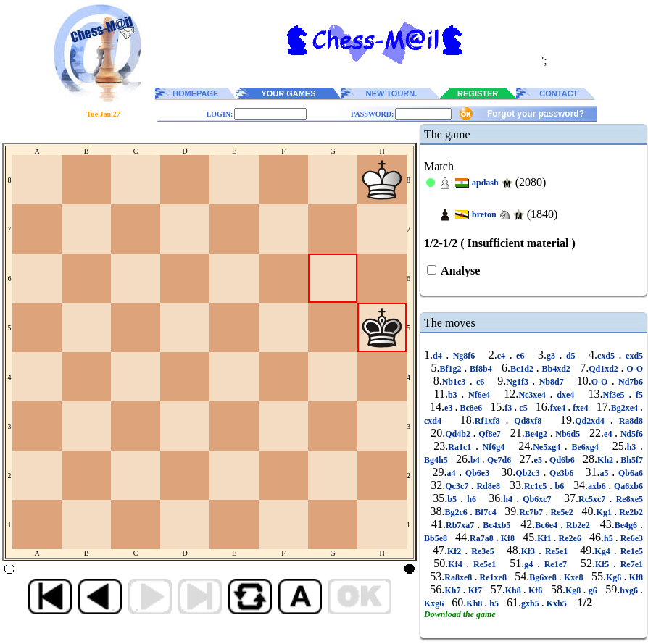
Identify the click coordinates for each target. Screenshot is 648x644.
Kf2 (456, 551)
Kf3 (530, 551)
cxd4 (436, 421)
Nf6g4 (494, 447)
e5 (539, 460)
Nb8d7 (551, 382)
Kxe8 (574, 577)
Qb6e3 (477, 473)
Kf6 (536, 590)
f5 (637, 395)
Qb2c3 (529, 473)
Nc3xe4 (534, 395)
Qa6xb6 (627, 486)
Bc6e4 (548, 525)
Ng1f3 (519, 382)
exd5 (633, 356)
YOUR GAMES (288, 93)
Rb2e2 (578, 525)
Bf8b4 (481, 369)
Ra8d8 (628, 421)
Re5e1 (556, 551)
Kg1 (606, 512)
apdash (485, 183)
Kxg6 (435, 603)
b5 (454, 499)
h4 (510, 499)
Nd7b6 (629, 382)
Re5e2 (562, 512)
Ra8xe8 (459, 577)
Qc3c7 (458, 486)
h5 (610, 538)
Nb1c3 (456, 382)
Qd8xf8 (528, 421)
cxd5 (608, 356)
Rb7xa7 (461, 525)
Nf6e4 (479, 395)
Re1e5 (630, 551)
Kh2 (606, 460)
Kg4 (604, 551)
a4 (453, 473)
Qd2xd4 (593, 421)
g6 (592, 590)
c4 (503, 356)
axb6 (598, 486)
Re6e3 (631, 538)
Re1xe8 (493, 577)
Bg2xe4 (626, 408)
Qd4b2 (459, 434)
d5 (570, 356)
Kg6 (615, 577)
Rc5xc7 (594, 499)
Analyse (459, 271)
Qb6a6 (629, 473)
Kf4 (457, 564)
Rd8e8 (489, 486)
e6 (520, 356)
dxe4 (565, 395)
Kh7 (453, 590)
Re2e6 (570, 538)
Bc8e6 (471, 408)
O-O (634, 369)
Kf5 (604, 564)
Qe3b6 (561, 473)
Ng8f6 (464, 356)
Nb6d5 (568, 434)
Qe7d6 (499, 460)
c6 (481, 382)
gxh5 (531, 603)
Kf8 (508, 538)
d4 (439, 356)
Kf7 (475, 590)
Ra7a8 (483, 538)
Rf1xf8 (490, 421)
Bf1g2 (452, 369)
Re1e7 (556, 564)
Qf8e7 (490, 434)
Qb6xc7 (537, 499)
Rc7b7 (532, 512)
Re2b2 (630, 512)
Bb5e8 (437, 538)
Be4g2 (537, 434)
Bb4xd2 (556, 369)
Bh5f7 (631, 460)
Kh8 (514, 590)
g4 (531, 564)
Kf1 (545, 538)
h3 (634, 447)
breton (484, 214)
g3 (553, 356)
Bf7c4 (486, 512)
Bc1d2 (523, 369)
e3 (449, 408)
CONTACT (558, 93)
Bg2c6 (457, 512)
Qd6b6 (562, 460)
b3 (454, 395)
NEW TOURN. (392, 93)
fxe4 (559, 408)
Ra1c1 (462, 447)
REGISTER (478, 93)
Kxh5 (557, 603)
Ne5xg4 (549, 447)
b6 (560, 486)
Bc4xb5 (497, 525)
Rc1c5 (537, 486)
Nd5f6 (630, 434)
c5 (523, 408)
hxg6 (630, 590)
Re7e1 (630, 564)
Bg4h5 (437, 460)
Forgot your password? (536, 114)
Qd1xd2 (605, 369)
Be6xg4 (585, 447)
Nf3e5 (615, 395)
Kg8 (574, 590)
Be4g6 (627, 525)
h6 (472, 499)
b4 (476, 460)
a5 (606, 473)
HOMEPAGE (195, 93)
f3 (509, 408)
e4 (609, 434)
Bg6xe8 (544, 577)
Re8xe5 (628, 499)
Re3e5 (482, 551)
